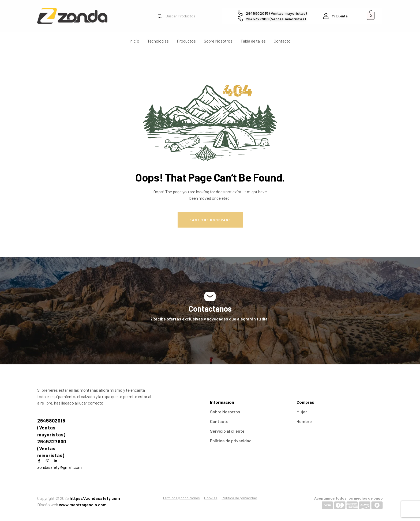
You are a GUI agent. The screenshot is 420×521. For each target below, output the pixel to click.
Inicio (134, 41)
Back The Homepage (210, 220)
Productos (186, 41)
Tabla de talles (253, 41)
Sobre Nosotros (218, 41)
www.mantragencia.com (83, 505)
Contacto (282, 41)
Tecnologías (158, 41)
